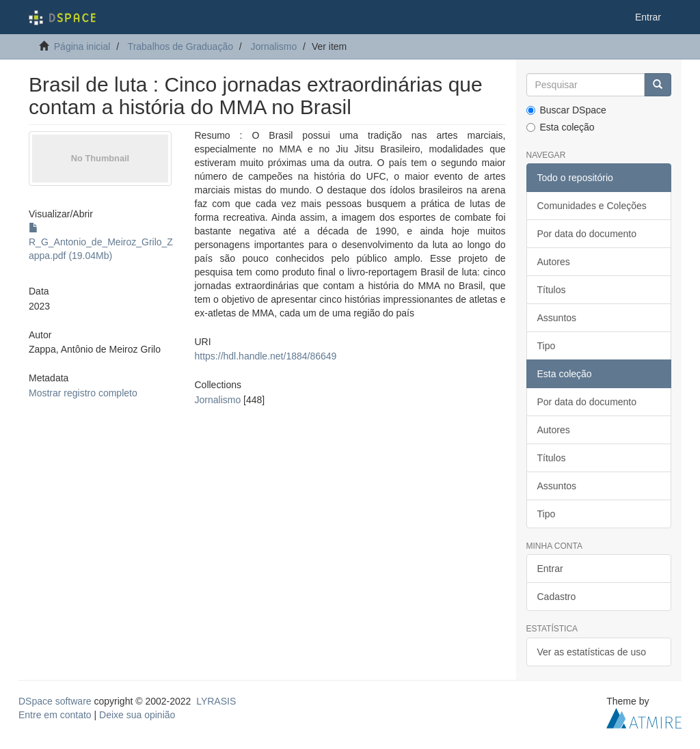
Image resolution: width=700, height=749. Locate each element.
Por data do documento (587, 234)
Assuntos (557, 318)
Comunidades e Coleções (592, 206)
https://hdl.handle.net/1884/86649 (266, 356)
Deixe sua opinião (137, 715)
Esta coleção (561, 127)
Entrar (550, 569)
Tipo (547, 346)
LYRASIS (216, 701)
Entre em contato (55, 715)
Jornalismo (274, 46)
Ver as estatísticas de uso (592, 652)
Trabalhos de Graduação (180, 46)
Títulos (552, 290)
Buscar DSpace (566, 110)
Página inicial (82, 46)
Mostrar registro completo (83, 393)
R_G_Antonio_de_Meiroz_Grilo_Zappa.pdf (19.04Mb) (101, 242)
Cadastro (557, 597)
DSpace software (55, 701)
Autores (554, 262)
